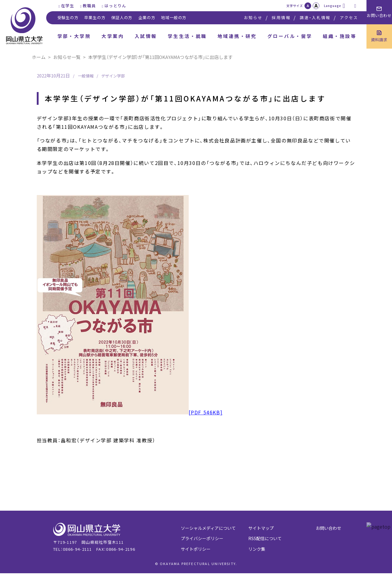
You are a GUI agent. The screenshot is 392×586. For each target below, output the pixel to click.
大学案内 (113, 36)
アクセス (349, 17)
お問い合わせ (328, 528)
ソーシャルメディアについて (208, 528)
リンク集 (257, 549)
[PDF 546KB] (130, 412)
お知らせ (253, 17)
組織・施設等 (340, 36)
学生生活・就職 (187, 36)
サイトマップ (261, 528)
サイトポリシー (196, 549)
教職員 (89, 6)
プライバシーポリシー (202, 538)
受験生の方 (68, 17)
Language (333, 6)
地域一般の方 (174, 17)
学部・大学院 (74, 36)
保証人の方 (122, 17)
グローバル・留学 (290, 36)
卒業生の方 (95, 17)
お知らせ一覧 (67, 57)
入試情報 (146, 36)
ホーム (39, 57)
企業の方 (147, 17)
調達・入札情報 (315, 17)
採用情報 (281, 17)
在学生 (68, 6)
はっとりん (115, 6)
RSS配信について (265, 538)
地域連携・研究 (237, 36)
